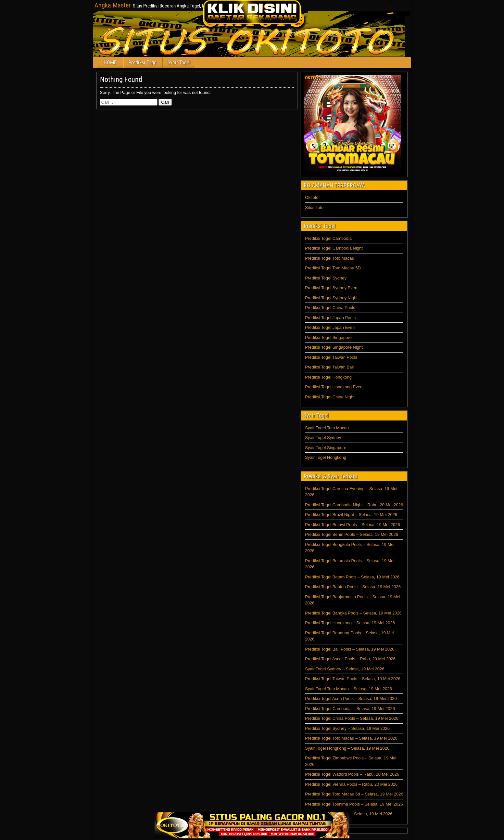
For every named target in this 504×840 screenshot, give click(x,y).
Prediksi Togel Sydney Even (331, 288)
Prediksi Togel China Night (330, 397)
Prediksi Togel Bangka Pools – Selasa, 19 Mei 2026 (353, 613)
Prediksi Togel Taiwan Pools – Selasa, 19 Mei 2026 (353, 679)
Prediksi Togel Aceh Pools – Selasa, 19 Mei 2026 (351, 698)
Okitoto (312, 197)
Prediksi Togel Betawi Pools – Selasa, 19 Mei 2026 (352, 525)
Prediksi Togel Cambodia (328, 238)
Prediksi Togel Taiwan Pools (331, 357)
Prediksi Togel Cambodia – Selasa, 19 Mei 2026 (350, 709)
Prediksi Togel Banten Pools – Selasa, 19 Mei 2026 (353, 587)
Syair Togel (179, 63)
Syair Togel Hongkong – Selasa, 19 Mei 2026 (347, 748)
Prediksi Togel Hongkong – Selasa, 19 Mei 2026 (350, 623)
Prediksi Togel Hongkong (328, 377)
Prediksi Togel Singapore (328, 337)
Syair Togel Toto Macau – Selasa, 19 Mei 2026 (348, 689)
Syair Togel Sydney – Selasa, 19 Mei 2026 (345, 669)
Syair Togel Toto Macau (327, 428)
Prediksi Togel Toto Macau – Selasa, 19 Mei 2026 (351, 738)
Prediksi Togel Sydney (326, 278)
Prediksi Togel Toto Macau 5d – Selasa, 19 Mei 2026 (354, 794)
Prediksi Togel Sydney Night (331, 298)
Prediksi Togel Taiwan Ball (329, 367)
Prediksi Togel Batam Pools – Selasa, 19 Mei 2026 (352, 577)
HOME (110, 63)
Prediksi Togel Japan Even (330, 327)
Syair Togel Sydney (323, 438)
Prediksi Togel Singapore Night (334, 347)
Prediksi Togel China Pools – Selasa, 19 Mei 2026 (352, 718)
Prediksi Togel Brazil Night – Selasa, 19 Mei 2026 (351, 515)
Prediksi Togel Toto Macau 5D (333, 268)
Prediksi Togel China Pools (330, 308)
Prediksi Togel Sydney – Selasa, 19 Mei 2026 (347, 728)
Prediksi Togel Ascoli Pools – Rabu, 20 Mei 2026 (350, 659)
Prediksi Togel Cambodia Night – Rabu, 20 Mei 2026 (354, 505)
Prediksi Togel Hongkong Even (334, 387)
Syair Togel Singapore (326, 448)
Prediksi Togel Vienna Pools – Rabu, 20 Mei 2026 (351, 784)
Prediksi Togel (143, 63)
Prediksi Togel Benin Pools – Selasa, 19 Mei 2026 (352, 534)
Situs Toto (314, 207)
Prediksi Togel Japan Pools (330, 318)
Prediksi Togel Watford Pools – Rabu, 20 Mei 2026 (352, 774)
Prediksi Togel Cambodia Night (334, 248)
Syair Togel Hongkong (326, 457)
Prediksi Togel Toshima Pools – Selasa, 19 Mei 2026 (354, 804)
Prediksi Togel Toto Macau (329, 258)
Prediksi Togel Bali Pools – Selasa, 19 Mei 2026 (350, 649)
